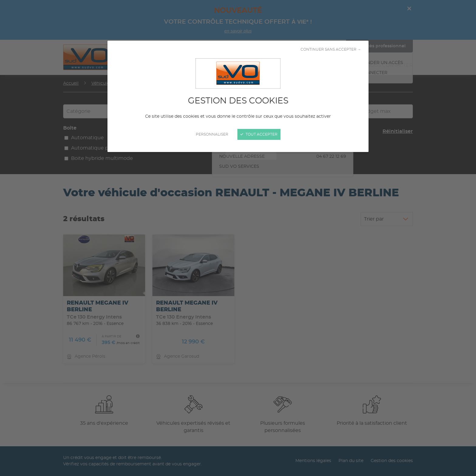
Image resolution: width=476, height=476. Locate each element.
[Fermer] (238, 238)
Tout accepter (259, 134)
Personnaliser (212, 134)
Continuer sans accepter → (331, 49)
